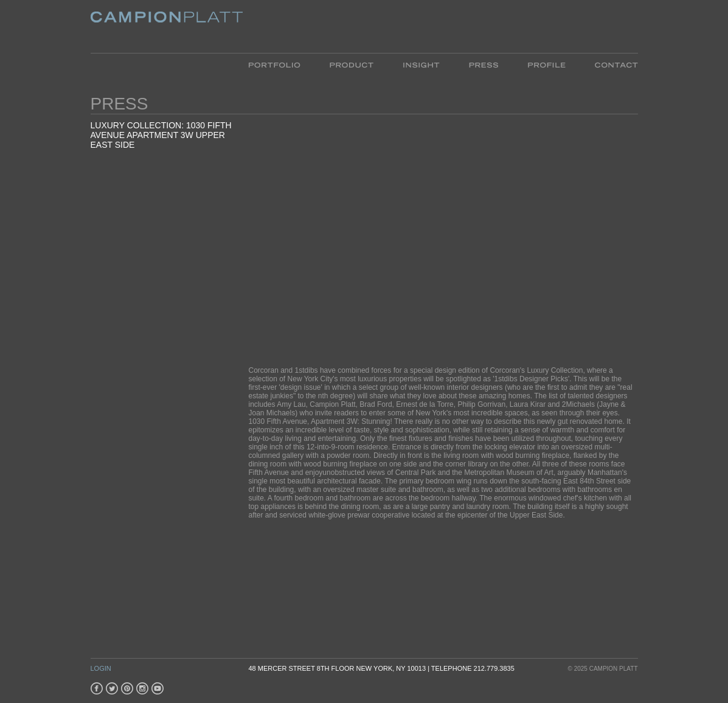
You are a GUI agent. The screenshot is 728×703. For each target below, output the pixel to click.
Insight (421, 64)
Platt (167, 26)
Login (101, 668)
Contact (609, 64)
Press (484, 64)
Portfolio (282, 64)
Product (352, 64)
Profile (546, 64)
